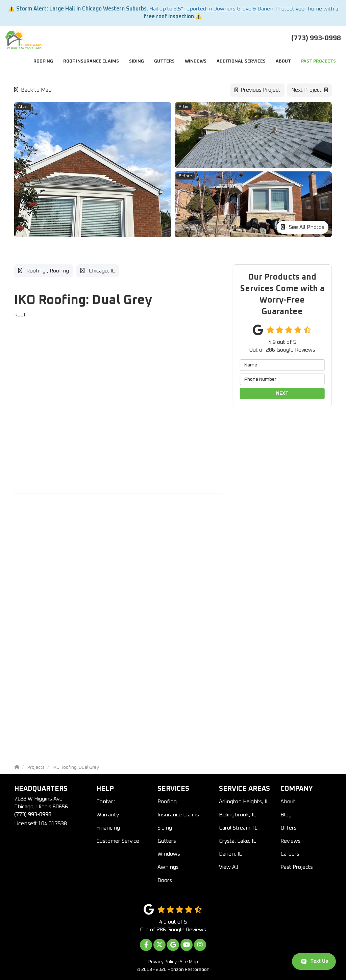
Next (282, 393)
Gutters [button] (164, 61)
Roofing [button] (43, 61)
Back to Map (33, 90)
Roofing (167, 802)
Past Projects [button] (318, 61)
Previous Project (257, 90)
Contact (106, 802)
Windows (169, 854)
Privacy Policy (163, 962)
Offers (289, 828)
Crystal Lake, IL (238, 841)
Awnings (168, 867)
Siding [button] (137, 61)
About (288, 802)
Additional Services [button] (241, 61)
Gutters (167, 841)
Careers (290, 854)
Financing (108, 828)
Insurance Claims (178, 815)
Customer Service (118, 841)
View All (229, 867)
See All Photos (303, 227)
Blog (286, 815)
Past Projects (297, 867)
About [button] (283, 61)
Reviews (291, 841)
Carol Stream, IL (238, 828)
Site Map (189, 962)
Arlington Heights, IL (244, 802)
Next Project (310, 90)
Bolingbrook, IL (238, 815)
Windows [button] (196, 61)
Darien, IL (230, 854)
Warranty (108, 815)
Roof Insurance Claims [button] (91, 61)
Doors (165, 880)
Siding (165, 828)
